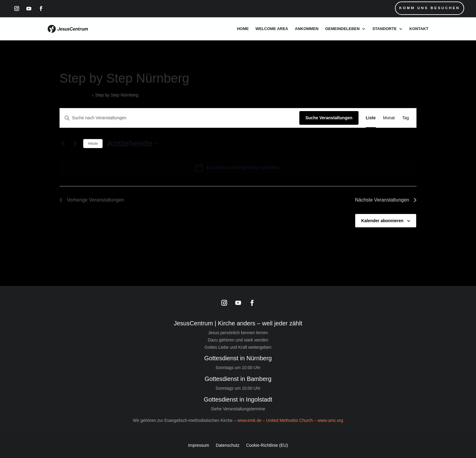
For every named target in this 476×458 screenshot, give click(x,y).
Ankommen (307, 29)
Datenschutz (228, 445)
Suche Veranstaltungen (329, 118)
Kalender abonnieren (382, 221)
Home (243, 29)
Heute (93, 144)
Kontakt (419, 29)
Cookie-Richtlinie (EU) (267, 445)
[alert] (238, 168)
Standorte (385, 29)
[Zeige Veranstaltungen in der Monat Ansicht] (389, 118)
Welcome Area (272, 29)
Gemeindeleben (342, 29)
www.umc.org (330, 420)
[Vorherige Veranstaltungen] (63, 144)
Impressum (199, 445)
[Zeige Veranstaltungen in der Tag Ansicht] (405, 118)
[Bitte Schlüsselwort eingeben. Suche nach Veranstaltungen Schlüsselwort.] (180, 118)
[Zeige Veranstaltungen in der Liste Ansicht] (371, 118)
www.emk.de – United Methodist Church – (278, 420)
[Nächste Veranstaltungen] (75, 144)
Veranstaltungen (75, 95)
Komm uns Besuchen (428, 8)
